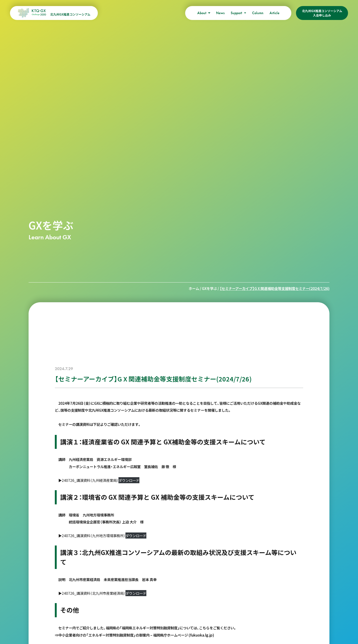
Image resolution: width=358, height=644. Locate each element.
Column (258, 13)
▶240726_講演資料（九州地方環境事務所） (90, 536)
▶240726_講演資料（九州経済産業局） (87, 480)
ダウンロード (129, 480)
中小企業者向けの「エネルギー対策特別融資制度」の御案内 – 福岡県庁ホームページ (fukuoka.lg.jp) (136, 635)
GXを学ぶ (209, 288)
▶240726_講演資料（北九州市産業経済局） (90, 593)
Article (274, 13)
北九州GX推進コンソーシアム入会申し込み (322, 13)
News (220, 13)
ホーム (194, 288)
